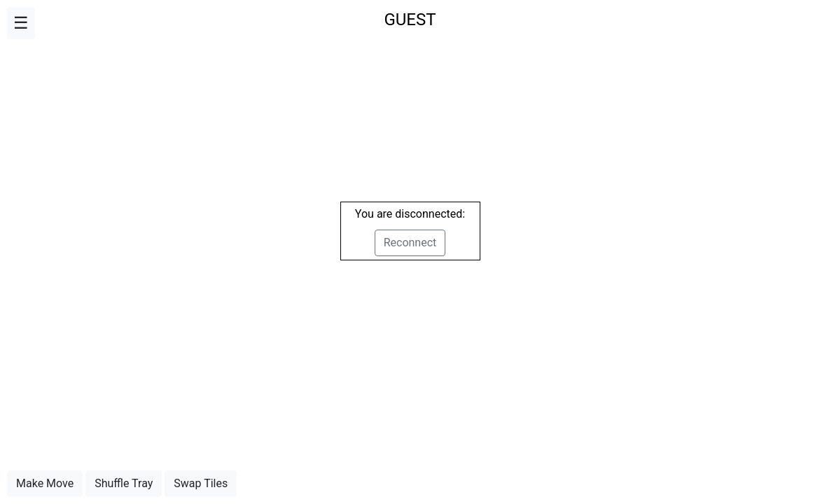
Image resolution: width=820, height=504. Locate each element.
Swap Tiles (201, 483)
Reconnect (410, 243)
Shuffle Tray (124, 483)
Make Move (45, 483)
